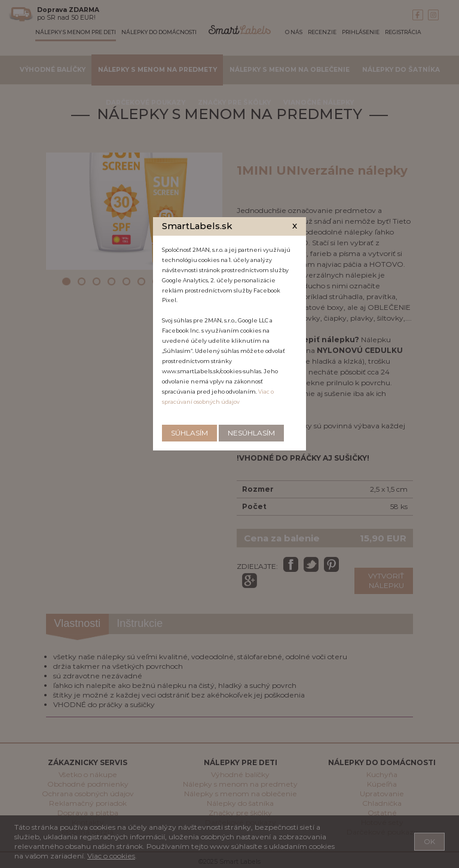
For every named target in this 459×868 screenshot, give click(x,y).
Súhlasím (189, 433)
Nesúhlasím (251, 433)
